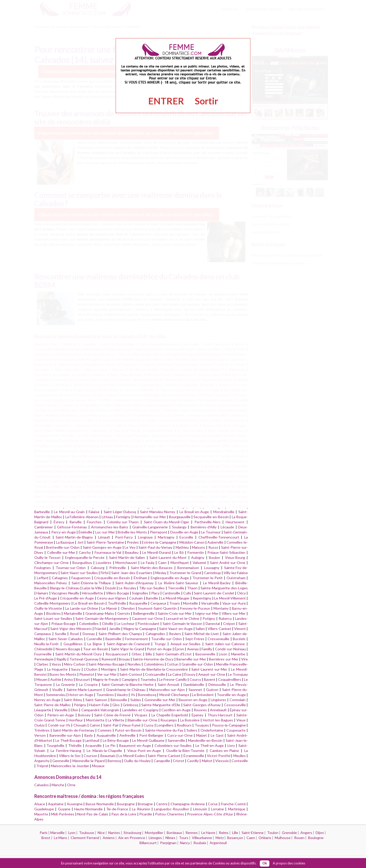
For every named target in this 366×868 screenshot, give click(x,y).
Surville (61, 634)
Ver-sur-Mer (107, 674)
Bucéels (239, 639)
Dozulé (110, 588)
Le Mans (60, 838)
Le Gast (217, 735)
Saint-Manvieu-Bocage (106, 664)
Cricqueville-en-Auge (77, 598)
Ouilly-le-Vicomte (48, 608)
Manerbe (238, 654)
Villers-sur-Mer (234, 613)
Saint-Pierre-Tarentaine (105, 542)
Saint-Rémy (73, 700)
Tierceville (176, 588)
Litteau (107, 517)
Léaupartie (43, 710)
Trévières (42, 730)
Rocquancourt (117, 654)
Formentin (196, 552)
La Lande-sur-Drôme (82, 608)
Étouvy (190, 674)
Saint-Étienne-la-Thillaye (91, 583)
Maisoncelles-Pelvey (51, 583)
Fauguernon (81, 578)
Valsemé (199, 563)
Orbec (137, 654)
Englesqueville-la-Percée (85, 557)
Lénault (104, 537)
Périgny (80, 705)
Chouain (80, 725)
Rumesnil (109, 659)
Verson (40, 735)
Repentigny (202, 598)
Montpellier (154, 833)
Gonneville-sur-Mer (160, 700)
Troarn (175, 603)
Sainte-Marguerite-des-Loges (224, 588)
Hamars (42, 593)
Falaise (94, 512)
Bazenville (113, 639)
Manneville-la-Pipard (89, 761)
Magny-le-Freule (106, 679)
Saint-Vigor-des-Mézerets (71, 629)
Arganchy (42, 761)
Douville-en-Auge (184, 532)
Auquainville (106, 735)
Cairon (95, 725)
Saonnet (195, 690)
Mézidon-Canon (192, 542)
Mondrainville (224, 512)
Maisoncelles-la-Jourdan (70, 766)
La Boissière (190, 720)
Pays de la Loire (124, 814)
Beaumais (108, 756)
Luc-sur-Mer (105, 532)
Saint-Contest (131, 674)
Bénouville (119, 700)
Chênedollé (43, 649)
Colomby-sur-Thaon (123, 522)
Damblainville (194, 684)
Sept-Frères (195, 639)
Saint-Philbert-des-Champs (120, 634)
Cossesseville (235, 705)
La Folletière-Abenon (82, 517)
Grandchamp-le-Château (126, 690)
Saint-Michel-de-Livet (202, 634)
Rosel (74, 634)
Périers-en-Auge (61, 715)
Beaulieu (132, 552)
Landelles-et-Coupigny (140, 710)
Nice (101, 833)
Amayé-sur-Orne (212, 674)
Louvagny (212, 568)
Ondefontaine (212, 730)
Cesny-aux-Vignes (111, 598)
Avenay (193, 649)
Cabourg (98, 568)
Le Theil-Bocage (68, 740)
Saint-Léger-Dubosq (120, 512)
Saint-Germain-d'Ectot (174, 654)
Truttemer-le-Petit (208, 578)
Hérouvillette (92, 593)
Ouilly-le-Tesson (47, 557)
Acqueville (93, 745)
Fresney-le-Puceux (195, 608)
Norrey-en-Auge (47, 700)
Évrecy (59, 522)
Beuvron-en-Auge (193, 700)
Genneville (61, 761)
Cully (187, 593)
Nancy (185, 843)
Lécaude (227, 527)
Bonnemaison (188, 568)
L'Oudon (91, 669)
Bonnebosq (147, 695)
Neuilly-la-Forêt (47, 644)
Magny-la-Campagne (140, 629)
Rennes (192, 833)
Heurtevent (235, 522)
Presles (133, 542)
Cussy (149, 725)
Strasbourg (132, 833)
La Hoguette (57, 669)
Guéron (212, 690)
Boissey (84, 715)
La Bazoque (65, 542)
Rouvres (200, 710)
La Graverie (66, 684)
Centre (162, 804)
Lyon (72, 833)
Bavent (210, 679)
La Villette (116, 720)
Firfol (105, 573)
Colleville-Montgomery (52, 603)
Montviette (95, 720)
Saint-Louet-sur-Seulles (53, 618)
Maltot (207, 761)
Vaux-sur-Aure (234, 603)
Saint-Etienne (253, 833)
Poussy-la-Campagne (229, 725)
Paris (44, 833)
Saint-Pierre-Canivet (164, 756)
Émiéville (85, 532)
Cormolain (238, 700)
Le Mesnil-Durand (157, 552)
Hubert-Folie (99, 705)
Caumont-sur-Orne (147, 618)
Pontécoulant (148, 624)
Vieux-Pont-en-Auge (144, 751)
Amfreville (127, 735)
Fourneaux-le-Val (108, 552)
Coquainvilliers (230, 679)
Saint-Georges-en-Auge (102, 547)
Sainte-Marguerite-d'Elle (161, 705)
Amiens (109, 838)
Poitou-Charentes (170, 814)
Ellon (74, 710)
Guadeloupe (44, 809)
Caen (162, 563)
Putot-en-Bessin (128, 730)
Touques (202, 725)
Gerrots (124, 613)
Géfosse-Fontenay (72, 527)
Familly (207, 649)
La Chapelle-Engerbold (170, 715)
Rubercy (225, 618)
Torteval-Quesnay (84, 659)
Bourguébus (82, 563)
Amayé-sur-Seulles (186, 644)
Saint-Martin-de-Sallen (127, 557)
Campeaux (43, 634)
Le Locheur (126, 624)
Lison (223, 654)
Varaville (61, 710)
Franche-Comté (233, 804)
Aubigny (198, 557)
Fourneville (43, 654)
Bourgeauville (180, 517)
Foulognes (43, 568)
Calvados (42, 785)
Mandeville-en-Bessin (205, 740)
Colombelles (89, 624)
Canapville (162, 761)
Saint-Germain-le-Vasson (182, 624)
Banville (152, 598)
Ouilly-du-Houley (137, 761)
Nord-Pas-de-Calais (93, 814)
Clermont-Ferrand (85, 838)
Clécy (241, 593)
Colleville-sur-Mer (61, 552)
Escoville (186, 537)
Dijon (320, 833)
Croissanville (155, 674)
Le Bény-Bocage (116, 740)
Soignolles (140, 593)
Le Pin (111, 745)
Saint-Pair (111, 725)
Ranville (75, 522)
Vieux (241, 720)
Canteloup (212, 573)
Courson (90, 756)
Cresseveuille (218, 639)
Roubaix (200, 843)
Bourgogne (126, 804)
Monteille (190, 603)
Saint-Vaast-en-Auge (176, 629)
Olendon (128, 608)
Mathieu (182, 547)
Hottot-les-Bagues (218, 720)
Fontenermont (136, 639)
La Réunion (141, 809)
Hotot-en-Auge (81, 695)
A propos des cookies (289, 863)
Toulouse (87, 833)
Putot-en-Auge (159, 649)
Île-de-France (117, 809)
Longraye (145, 537)
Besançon (235, 838)
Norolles (134, 664)
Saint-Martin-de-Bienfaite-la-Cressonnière (154, 669)
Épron (179, 649)
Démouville (217, 684)
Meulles (240, 756)
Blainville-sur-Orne (142, 720)
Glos (116, 705)
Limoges (155, 838)
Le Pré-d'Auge (46, 598)
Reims (224, 833)
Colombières (154, 664)
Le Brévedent (203, 695)
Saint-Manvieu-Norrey (158, 512)
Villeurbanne (202, 838)
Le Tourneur (211, 532)
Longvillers (165, 725)
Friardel (100, 629)
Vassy (56, 664)
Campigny (130, 679)
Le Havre (208, 833)
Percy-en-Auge (64, 532)
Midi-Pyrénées (63, 814)
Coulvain (136, 598)
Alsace (40, 804)
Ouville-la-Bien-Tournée (185, 751)
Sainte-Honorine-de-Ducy (153, 659)
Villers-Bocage (118, 593)
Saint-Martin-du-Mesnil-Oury (79, 654)
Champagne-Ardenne (188, 804)
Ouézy (40, 725)
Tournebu (148, 679)
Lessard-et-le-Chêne (183, 618)
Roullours (184, 725)
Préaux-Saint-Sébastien (226, 552)
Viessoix (222, 761)
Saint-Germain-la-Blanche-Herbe (128, 684)
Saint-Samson (96, 700)
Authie (56, 679)
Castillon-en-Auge (176, 710)
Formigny (123, 517)
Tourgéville (55, 745)
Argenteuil (218, 843)
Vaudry (122, 695)
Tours (184, 838)
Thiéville (75, 745)
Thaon (192, 588)
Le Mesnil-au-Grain (69, 512)
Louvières (104, 563)
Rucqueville (138, 603)
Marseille (57, 833)
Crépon (229, 624)
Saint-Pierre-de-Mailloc (53, 705)
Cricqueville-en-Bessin (112, 578)
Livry (231, 745)
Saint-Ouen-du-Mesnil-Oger (166, 522)
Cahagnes (60, 578)
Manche (58, 785)
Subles (136, 700)
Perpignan (168, 843)
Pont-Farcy (124, 537)
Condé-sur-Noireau (230, 649)
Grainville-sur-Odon (197, 664)
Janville (115, 629)
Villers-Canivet (219, 629)
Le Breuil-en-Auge (194, 512)
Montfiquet (180, 563)
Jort (80, 542)
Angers (306, 833)
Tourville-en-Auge (231, 695)
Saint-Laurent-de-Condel (214, 593)
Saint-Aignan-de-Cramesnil (128, 644)
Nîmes (170, 838)
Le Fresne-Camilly (173, 679)
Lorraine (217, 809)
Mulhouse (283, 838)
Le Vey (130, 547)
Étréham (140, 578)
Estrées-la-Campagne (159, 542)
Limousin (200, 809)
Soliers (192, 730)
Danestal (213, 624)
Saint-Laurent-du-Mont (168, 557)
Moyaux (98, 766)
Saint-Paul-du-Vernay (155, 547)
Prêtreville (118, 568)
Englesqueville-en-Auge (170, 578)
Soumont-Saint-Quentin (157, 608)
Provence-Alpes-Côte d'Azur (210, 814)
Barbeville (42, 512)
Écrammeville (194, 756)
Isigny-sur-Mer (207, 613)
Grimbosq (131, 705)
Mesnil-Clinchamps (174, 695)
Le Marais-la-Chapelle (104, 751)
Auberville (215, 542)
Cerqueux (158, 603)
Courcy (195, 679)
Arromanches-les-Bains (110, 527)
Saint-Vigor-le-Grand (128, 649)
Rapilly (62, 659)
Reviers (175, 634)
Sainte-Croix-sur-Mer (175, 613)
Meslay (161, 573)
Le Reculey (127, 588)
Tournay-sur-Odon (71, 568)
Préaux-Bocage (64, 624)
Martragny (166, 537)
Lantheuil (92, 740)
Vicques (141, 715)
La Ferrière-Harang (66, 751)
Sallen (200, 629)
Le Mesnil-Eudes (132, 756)
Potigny (209, 618)
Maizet (202, 735)
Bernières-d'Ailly (204, 527)
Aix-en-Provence (132, 838)
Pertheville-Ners (208, 522)
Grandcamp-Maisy (100, 613)
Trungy (160, 644)
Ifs (133, 695)
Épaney (197, 715)
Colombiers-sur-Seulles (173, 745)
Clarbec (42, 664)
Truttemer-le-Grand (185, 573)
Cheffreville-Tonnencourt (219, 537)
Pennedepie (44, 659)
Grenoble (289, 833)
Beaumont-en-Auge (135, 745)
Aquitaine (56, 804)
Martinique (237, 809)
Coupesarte (236, 730)
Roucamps (169, 720)
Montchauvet (126, 563)
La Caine (175, 674)
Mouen (42, 679)
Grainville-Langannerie (150, 527)
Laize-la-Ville (92, 588)
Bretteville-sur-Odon (63, 547)
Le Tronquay (238, 674)
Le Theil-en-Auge (210, 745)
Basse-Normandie (100, 804)
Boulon (215, 557)
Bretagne (145, 804)
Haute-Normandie (88, 809)
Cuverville (94, 639)
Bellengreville (144, 613)
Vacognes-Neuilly (65, 593)
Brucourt (83, 679)
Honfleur (76, 720)
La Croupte (88, 684)
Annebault (218, 710)
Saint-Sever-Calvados (66, 639)
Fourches (94, 522)
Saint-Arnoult (169, 684)
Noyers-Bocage (68, 649)
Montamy (221, 608)
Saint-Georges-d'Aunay (202, 705)
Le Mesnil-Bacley (217, 583)
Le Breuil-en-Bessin (89, 603)
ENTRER (166, 101)
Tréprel (42, 766)
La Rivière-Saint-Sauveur (178, 583)
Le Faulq (148, 563)
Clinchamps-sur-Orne (51, 563)
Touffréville (117, 603)
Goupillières (73, 644)
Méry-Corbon (75, 664)
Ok (265, 863)
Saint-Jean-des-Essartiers (132, 573)
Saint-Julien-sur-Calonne (225, 644)
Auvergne (75, 804)
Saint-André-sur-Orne (228, 563)
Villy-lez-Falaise (236, 573)
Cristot (179, 761)
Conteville (240, 761)
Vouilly (57, 690)
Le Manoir (109, 608)
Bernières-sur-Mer (224, 659)
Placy (155, 593)
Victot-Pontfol (219, 756)
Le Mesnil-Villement (230, 598)
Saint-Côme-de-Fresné (112, 715)
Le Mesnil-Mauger (175, 598)
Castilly (193, 761)
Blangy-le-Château (65, 588)
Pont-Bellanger (151, 735)
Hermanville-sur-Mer (150, 517)
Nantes (114, 833)
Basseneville (205, 654)
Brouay (124, 659)
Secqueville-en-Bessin (211, 517)
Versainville (210, 603)
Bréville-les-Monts (132, 532)
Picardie (146, 814)
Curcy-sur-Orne (180, 735)
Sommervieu (56, 695)
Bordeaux (174, 833)
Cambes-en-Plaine (224, 751)
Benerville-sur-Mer (191, 659)
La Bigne (95, 644)
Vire (245, 659)
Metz (220, 838)
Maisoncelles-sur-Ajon (167, 690)
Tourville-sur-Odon (166, 639)
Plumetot (87, 674)
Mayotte (41, 814)
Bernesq (114, 761)
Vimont (240, 629)
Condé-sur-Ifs (59, 725)
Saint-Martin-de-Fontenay (74, 730)
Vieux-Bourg (235, 557)
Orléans (265, 838)
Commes (105, 730)
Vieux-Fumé (131, 725)
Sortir (206, 101)
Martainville (73, 613)
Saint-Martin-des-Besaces (152, 568)
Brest (46, 838)
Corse (213, 804)
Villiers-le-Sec (70, 756)
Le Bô (179, 552)
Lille (235, 833)
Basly (89, 735)
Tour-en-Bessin (96, 649)
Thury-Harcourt (220, 715)
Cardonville (171, 593)
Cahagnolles (155, 634)
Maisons (199, 547)
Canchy (85, 552)
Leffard (43, 578)
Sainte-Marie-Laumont (84, 690)
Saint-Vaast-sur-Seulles (79, 573)
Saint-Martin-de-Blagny (74, 537)
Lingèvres (218, 700)
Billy (149, 654)
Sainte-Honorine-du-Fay (164, 730)
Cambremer (44, 527)
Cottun (173, 664)
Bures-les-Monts (63, 674)
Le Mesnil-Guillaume (148, 740)
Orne (71, 785)
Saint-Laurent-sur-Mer (209, 669)
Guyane (64, 809)
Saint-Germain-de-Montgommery (102, 618)
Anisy (68, 679)
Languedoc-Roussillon (172, 809)
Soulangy (179, 527)
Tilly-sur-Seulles (152, 588)
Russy (213, 547)
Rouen (299, 838)
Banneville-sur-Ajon (65, 735)
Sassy (76, 669)
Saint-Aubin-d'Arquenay (134, 583)
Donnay (89, 634)
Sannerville (176, 740)
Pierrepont (159, 532)
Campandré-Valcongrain (100, 710)
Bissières (54, 613)
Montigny (109, 669)
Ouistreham (236, 578)
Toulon (273, 833)
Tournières (105, 695)
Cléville (108, 624)
